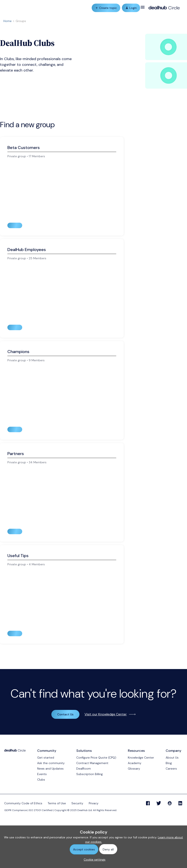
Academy (135, 763)
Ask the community (51, 763)
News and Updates (50, 769)
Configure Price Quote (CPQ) (96, 758)
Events (42, 774)
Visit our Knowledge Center (106, 714)
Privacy (94, 803)
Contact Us (65, 714)
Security (77, 803)
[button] (143, 9)
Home (8, 21)
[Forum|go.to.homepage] (164, 8)
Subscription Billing (89, 774)
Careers (171, 769)
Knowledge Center (141, 758)
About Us (172, 758)
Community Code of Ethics (23, 803)
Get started (46, 758)
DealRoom (84, 769)
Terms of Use (57, 803)
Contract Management (92, 763)
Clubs (41, 780)
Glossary (134, 769)
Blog (169, 763)
